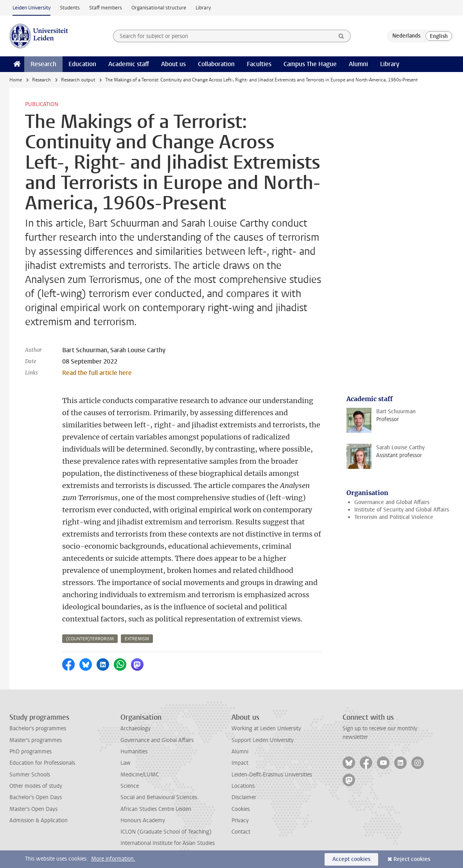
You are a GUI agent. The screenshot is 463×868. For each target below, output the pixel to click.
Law (126, 763)
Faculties (259, 64)
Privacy (240, 820)
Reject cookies (412, 859)
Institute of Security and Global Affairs (402, 510)
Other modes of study (36, 786)
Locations (243, 786)
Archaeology (135, 728)
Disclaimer (244, 797)
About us (173, 64)
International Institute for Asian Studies (168, 843)
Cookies (241, 809)
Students (70, 8)
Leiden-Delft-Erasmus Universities (272, 775)
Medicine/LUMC (140, 775)
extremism (137, 639)
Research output (78, 80)
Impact (240, 763)
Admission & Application (39, 820)
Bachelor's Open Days (36, 797)
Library (203, 8)
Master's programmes (36, 740)
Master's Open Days (33, 809)
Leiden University (31, 8)
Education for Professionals (42, 763)
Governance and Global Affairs (392, 502)
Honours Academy (143, 820)
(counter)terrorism (90, 639)
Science (130, 786)
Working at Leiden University (266, 728)
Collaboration (216, 64)
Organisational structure (159, 8)
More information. (113, 859)
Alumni (358, 64)
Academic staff (129, 64)
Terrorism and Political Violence (394, 517)
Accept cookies (351, 859)
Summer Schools (30, 775)
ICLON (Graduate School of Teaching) (166, 832)
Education (82, 64)
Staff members (106, 8)
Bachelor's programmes (38, 728)
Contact (241, 832)
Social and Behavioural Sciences (159, 797)
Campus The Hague (310, 64)
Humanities (134, 752)
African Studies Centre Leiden (156, 809)
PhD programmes (31, 752)
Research (43, 64)
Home (16, 80)
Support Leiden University (263, 740)
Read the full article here (97, 373)
